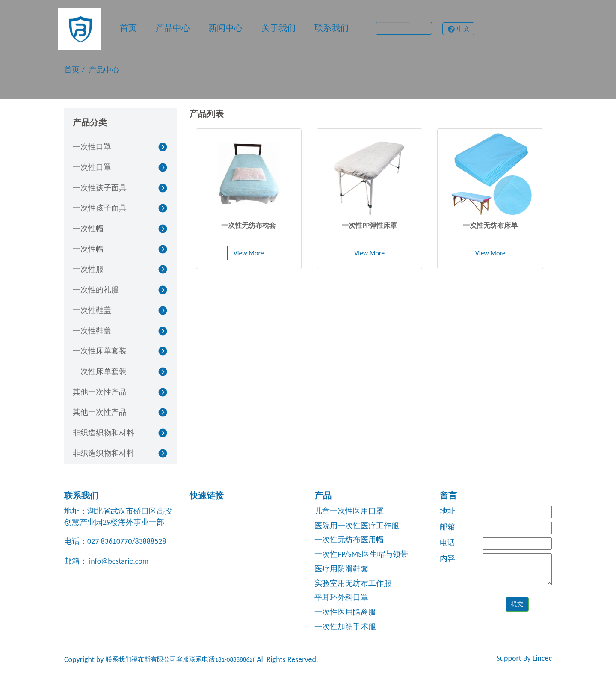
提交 (517, 604)
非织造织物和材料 (104, 433)
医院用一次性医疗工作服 (357, 526)
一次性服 (88, 269)
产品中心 (173, 28)
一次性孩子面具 (100, 188)
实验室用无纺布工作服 (353, 583)
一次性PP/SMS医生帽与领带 (361, 554)
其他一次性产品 (100, 392)
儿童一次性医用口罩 (349, 511)
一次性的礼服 (96, 290)
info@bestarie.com (118, 561)
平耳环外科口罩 (341, 597)
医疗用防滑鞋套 (341, 569)
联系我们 (332, 28)
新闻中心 (225, 28)
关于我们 (278, 28)
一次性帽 (88, 229)
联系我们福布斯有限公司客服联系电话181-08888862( (180, 659)
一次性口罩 (92, 147)
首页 (128, 28)
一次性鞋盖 (92, 310)
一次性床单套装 (100, 351)
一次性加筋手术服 (345, 627)
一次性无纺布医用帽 (349, 540)
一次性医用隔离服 (345, 612)
